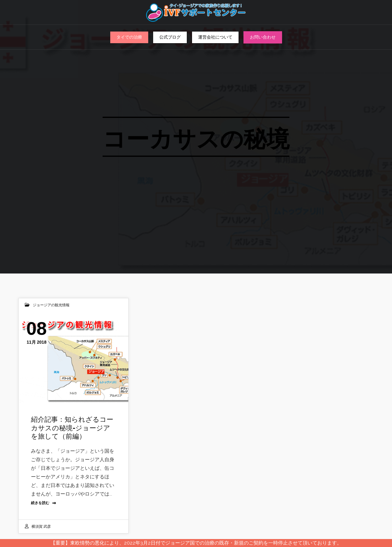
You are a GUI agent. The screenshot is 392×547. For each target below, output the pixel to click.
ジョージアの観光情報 (51, 305)
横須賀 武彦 (41, 526)
